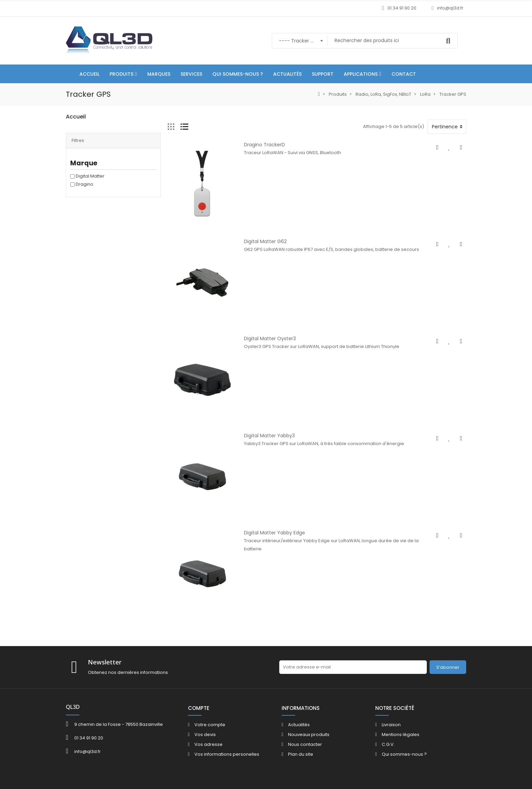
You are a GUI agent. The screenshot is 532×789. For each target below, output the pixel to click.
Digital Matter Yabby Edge (274, 533)
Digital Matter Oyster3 (270, 338)
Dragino (84, 194)
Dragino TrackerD (264, 145)
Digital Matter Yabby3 (269, 436)
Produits (75, 130)
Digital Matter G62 (265, 241)
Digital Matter (90, 186)
